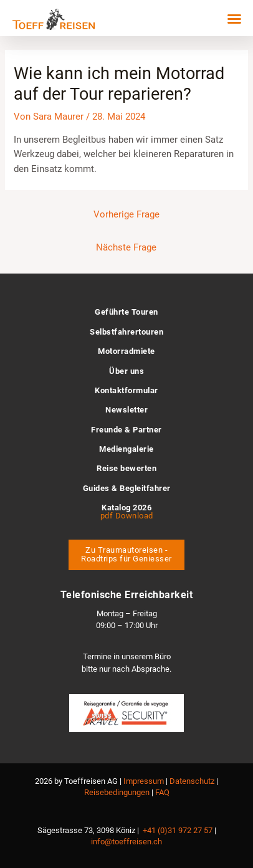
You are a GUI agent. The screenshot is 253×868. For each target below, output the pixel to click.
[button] (234, 19)
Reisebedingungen (117, 792)
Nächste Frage (126, 247)
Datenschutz (192, 781)
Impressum (144, 781)
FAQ (162, 792)
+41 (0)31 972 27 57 (178, 830)
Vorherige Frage (126, 214)
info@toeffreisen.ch (126, 842)
